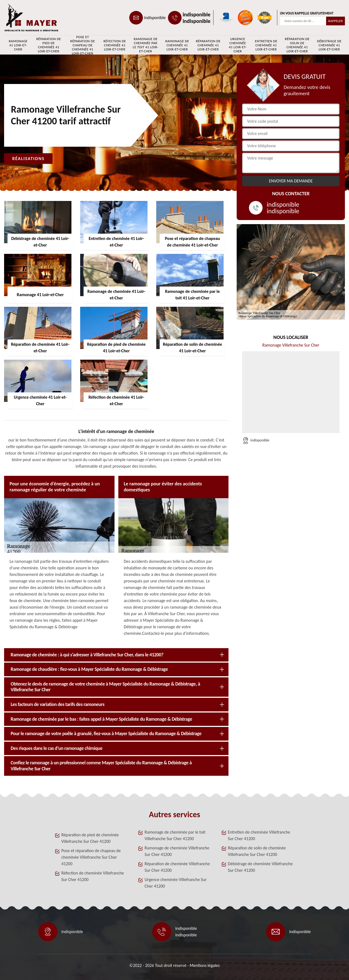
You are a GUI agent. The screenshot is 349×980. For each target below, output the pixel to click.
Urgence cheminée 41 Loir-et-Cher (238, 45)
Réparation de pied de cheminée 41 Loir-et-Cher (49, 45)
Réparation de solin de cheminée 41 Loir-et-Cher (297, 45)
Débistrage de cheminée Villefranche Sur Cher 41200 (260, 867)
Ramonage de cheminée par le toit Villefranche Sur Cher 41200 (175, 835)
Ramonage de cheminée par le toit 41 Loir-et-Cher (146, 45)
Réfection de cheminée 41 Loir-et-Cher (115, 45)
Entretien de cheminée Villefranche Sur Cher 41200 (259, 835)
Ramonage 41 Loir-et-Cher (18, 45)
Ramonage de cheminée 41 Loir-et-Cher (177, 45)
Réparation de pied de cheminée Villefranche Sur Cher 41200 (90, 838)
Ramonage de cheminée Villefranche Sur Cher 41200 (177, 851)
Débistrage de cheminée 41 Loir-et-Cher (329, 45)
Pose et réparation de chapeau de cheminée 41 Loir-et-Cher (83, 45)
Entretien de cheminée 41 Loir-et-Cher (266, 45)
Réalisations (28, 159)
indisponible (155, 18)
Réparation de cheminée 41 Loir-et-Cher (208, 45)
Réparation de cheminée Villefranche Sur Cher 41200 (177, 867)
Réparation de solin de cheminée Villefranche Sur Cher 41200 (257, 851)
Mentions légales (205, 965)
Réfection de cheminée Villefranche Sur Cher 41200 (93, 876)
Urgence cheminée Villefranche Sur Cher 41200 (175, 883)
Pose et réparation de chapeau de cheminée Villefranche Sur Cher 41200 (91, 857)
